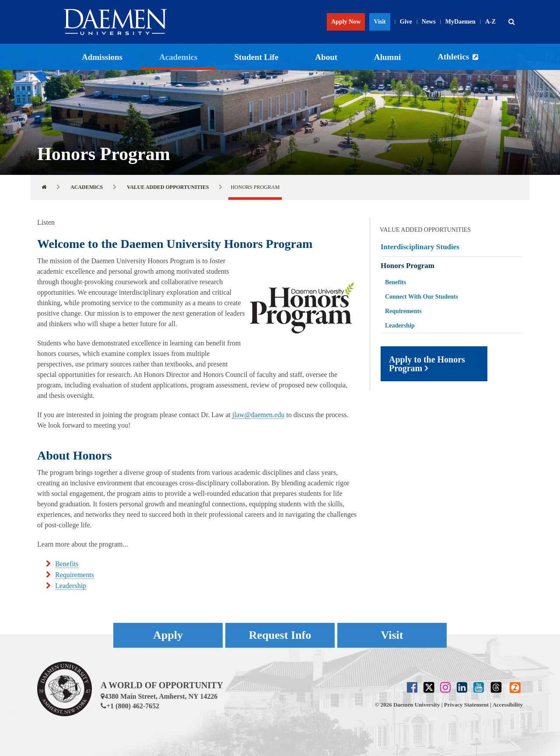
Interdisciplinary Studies (420, 247)
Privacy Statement (466, 705)
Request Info (280, 635)
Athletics (453, 57)
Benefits (67, 564)
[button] (511, 22)
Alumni (387, 57)
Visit (380, 22)
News (429, 22)
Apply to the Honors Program (427, 364)
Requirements (75, 575)
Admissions (102, 57)
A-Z (490, 22)
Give (406, 22)
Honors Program (408, 266)
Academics (178, 57)
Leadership (71, 586)
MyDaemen (460, 22)
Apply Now (346, 22)
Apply (168, 635)
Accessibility (508, 705)
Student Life (257, 57)
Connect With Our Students (422, 297)
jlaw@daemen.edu (258, 415)
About (326, 57)
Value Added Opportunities (168, 187)
